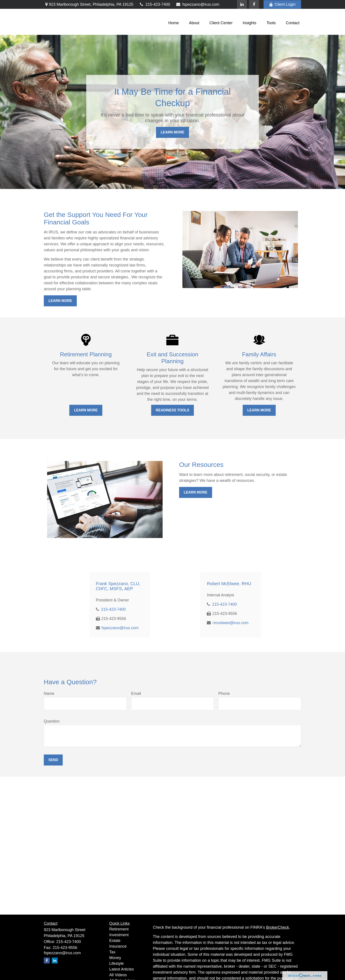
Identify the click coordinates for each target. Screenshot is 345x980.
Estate (115, 941)
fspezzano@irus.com (197, 4)
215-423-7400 (154, 4)
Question (52, 721)
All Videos (118, 975)
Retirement (119, 929)
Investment (119, 935)
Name (49, 693)
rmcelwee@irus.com (230, 623)
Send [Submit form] (53, 760)
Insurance (118, 946)
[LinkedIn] (242, 4)
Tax (112, 952)
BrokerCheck (278, 927)
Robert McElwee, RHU (229, 584)
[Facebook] (254, 4)
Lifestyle (117, 963)
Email (136, 693)
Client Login (282, 4)
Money (115, 958)
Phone (224, 693)
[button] (174, 23)
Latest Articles (122, 969)
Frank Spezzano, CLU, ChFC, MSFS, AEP (118, 586)
